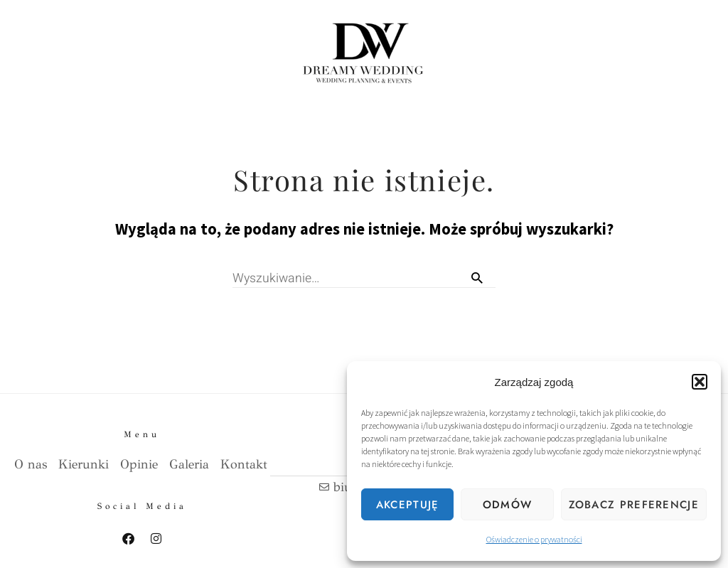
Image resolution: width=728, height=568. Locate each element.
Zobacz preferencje (634, 505)
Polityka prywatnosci (65, 548)
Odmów (508, 505)
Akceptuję (408, 505)
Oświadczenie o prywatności (534, 539)
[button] (700, 382)
